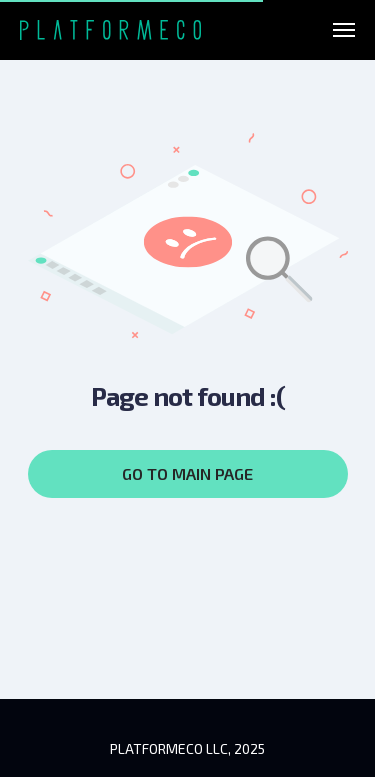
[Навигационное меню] (344, 30)
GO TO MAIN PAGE (187, 473)
